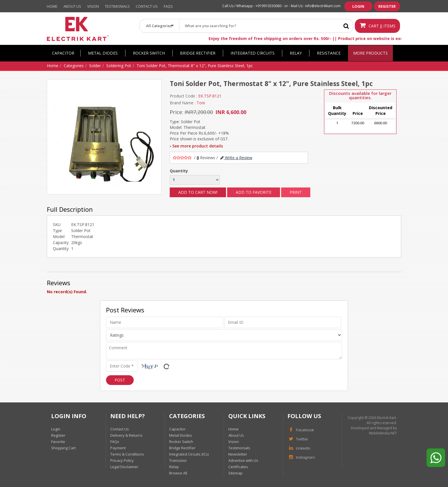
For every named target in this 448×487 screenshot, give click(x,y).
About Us (72, 6)
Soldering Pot (119, 66)
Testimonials (117, 6)
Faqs (168, 6)
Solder (95, 66)
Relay (296, 53)
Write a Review (236, 158)
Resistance (329, 53)
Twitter (298, 439)
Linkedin (299, 448)
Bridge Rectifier (198, 53)
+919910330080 (268, 6)
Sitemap (235, 473)
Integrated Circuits (253, 53)
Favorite (58, 442)
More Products (370, 53)
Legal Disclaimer (124, 467)
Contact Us (147, 6)
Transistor (178, 460)
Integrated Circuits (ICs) (189, 454)
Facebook (301, 430)
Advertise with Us (243, 460)
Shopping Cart (63, 448)
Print (296, 192)
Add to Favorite (254, 192)
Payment (118, 448)
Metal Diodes (103, 53)
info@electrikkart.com (323, 6)
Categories (74, 66)
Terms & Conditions (127, 454)
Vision (93, 6)
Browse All (178, 473)
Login (358, 6)
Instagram (301, 457)
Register (387, 6)
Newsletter (238, 454)
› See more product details (196, 146)
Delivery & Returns (126, 435)
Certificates (238, 467)
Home (52, 6)
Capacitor (63, 53)
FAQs (115, 442)
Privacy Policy (122, 460)
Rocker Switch (149, 53)
